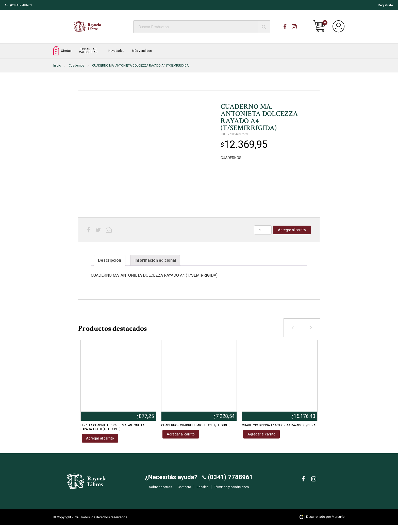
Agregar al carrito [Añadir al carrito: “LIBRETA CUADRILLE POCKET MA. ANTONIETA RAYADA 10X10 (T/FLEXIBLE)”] (100, 438)
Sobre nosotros (161, 491)
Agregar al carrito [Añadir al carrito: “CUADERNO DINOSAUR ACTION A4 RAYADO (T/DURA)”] (261, 434)
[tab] (110, 260)
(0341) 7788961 (230, 481)
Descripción (110, 260)
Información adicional (155, 260)
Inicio (57, 66)
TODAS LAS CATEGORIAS (88, 51)
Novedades (116, 51)
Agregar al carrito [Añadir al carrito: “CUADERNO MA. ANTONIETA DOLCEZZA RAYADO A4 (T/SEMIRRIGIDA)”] (292, 230)
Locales (203, 491)
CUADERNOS (231, 158)
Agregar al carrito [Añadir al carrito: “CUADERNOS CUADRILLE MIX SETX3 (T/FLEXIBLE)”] (181, 434)
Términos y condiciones (231, 491)
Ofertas (62, 51)
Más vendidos (142, 51)
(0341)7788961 (19, 5)
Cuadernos (77, 66)
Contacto (184, 491)
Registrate (385, 5)
